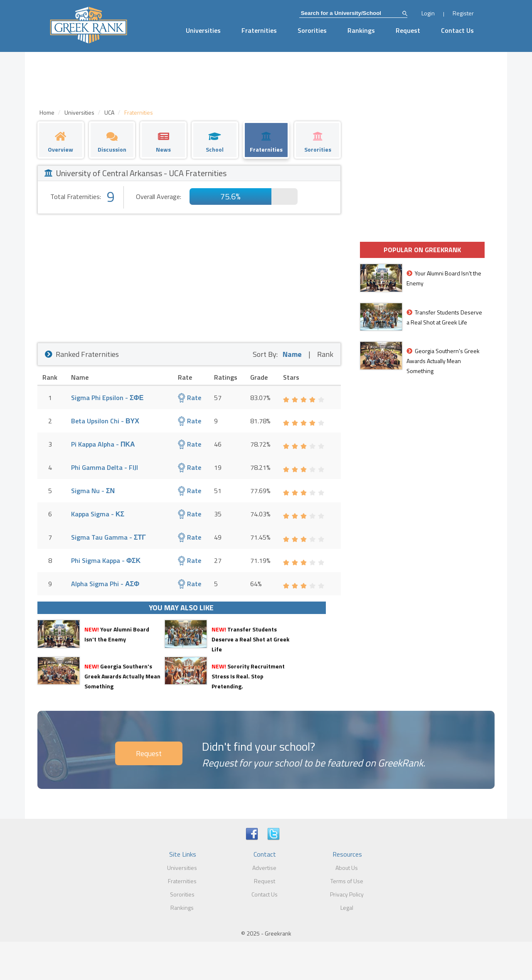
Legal (347, 908)
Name (292, 354)
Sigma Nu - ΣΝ (93, 491)
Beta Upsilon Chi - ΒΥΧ (105, 421)
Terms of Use (347, 881)
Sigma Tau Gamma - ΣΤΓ (108, 537)
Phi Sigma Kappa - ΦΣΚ (106, 560)
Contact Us (457, 30)
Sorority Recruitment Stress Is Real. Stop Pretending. (248, 676)
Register (463, 13)
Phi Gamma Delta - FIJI (105, 467)
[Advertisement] (189, 276)
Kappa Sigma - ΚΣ (98, 514)
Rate (190, 398)
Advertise (264, 868)
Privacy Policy (347, 894)
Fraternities (259, 30)
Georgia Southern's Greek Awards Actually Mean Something (122, 676)
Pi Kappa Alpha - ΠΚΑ (103, 444)
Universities (203, 30)
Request (408, 30)
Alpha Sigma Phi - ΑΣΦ (105, 584)
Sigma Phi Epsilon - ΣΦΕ (107, 398)
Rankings (361, 30)
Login (428, 13)
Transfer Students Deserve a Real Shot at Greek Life (250, 639)
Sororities (312, 30)
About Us (347, 868)
